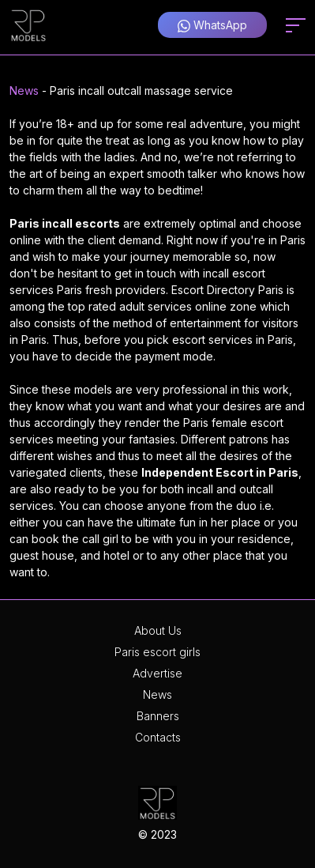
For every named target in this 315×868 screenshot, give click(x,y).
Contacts (158, 737)
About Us (158, 630)
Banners (158, 716)
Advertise (157, 673)
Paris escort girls (157, 652)
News (24, 91)
